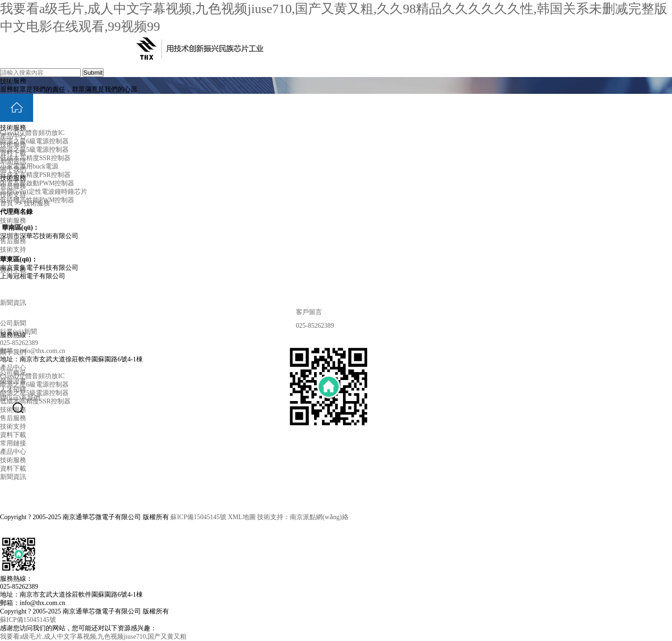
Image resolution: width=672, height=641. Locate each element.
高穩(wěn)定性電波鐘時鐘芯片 (44, 192)
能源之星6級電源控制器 (34, 141)
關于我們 (13, 170)
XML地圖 (241, 517)
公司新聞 (13, 323)
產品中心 (13, 136)
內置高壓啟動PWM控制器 (37, 183)
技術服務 (13, 221)
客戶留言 (303, 312)
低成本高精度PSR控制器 (35, 175)
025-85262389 (309, 326)
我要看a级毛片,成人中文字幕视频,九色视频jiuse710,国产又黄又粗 (93, 637)
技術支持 (13, 250)
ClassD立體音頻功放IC (32, 133)
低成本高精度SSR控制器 (35, 158)
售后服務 (13, 241)
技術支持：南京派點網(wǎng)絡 (303, 517)
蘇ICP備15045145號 (198, 517)
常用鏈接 (13, 443)
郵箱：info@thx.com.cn (33, 351)
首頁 (7, 203)
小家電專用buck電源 (29, 166)
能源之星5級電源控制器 (34, 150)
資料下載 (13, 153)
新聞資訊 (13, 303)
